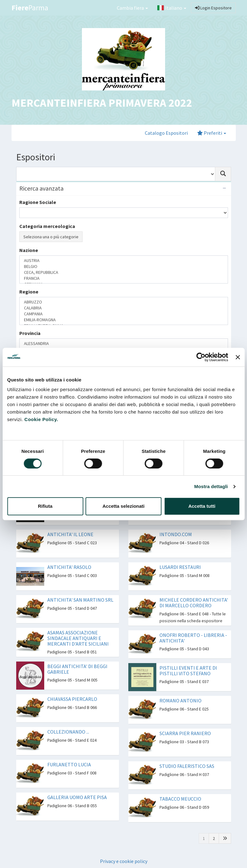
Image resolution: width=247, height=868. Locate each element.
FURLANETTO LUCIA (69, 764)
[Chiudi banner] (238, 357)
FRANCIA (124, 278)
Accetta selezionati (123, 506)
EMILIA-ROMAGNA (124, 320)
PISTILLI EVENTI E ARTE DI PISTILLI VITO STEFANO (188, 671)
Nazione (29, 250)
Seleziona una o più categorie (51, 237)
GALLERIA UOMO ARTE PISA (77, 797)
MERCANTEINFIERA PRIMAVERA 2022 (102, 103)
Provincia (30, 333)
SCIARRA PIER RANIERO (185, 733)
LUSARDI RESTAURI (180, 567)
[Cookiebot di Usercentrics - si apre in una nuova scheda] (201, 357)
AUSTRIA (124, 261)
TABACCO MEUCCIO (180, 799)
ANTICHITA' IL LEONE (70, 534)
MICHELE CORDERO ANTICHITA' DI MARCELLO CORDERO (194, 603)
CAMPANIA (124, 314)
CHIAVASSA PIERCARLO (72, 699)
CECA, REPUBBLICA (124, 272)
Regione (29, 292)
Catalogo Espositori (166, 133)
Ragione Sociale (38, 202)
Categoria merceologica (47, 226)
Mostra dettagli (211, 486)
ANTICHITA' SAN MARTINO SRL (80, 600)
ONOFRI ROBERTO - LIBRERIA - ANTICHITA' (193, 638)
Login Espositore (213, 8)
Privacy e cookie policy (124, 861)
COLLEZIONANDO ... (68, 732)
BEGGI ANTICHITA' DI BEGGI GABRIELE (77, 669)
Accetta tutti (202, 506)
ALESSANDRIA (124, 344)
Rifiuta (45, 506)
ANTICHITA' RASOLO (69, 567)
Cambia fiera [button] (132, 8)
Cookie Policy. (41, 419)
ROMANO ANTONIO (180, 701)
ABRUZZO (124, 302)
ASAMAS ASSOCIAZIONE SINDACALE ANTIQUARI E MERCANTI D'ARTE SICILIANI (78, 638)
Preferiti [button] (212, 133)
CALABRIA (124, 308)
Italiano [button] (172, 8)
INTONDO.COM (176, 534)
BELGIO (124, 267)
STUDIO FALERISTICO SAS (187, 766)
